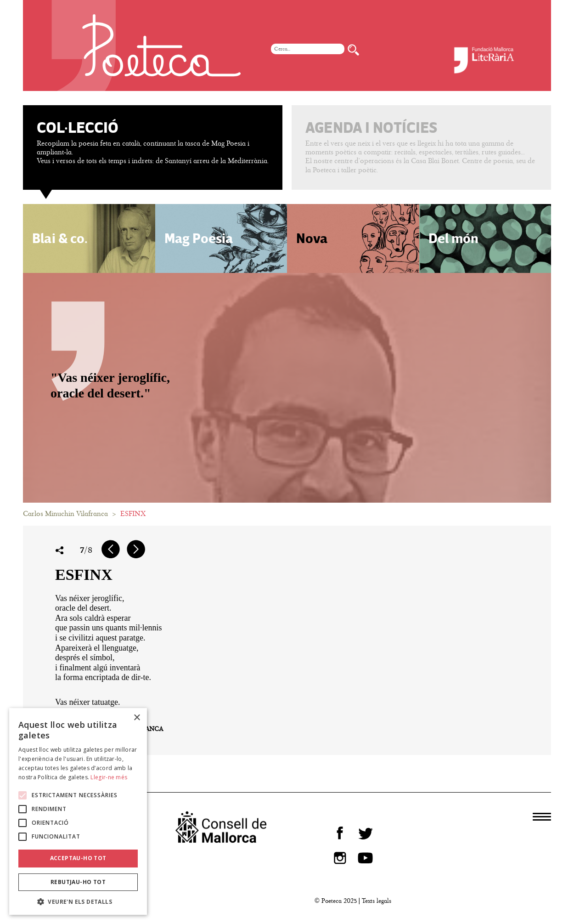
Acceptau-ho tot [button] (78, 858)
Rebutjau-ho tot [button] (78, 882)
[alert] (78, 812)
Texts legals (377, 901)
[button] (78, 901)
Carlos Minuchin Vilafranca (65, 514)
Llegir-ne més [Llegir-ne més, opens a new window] (109, 777)
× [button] (137, 718)
